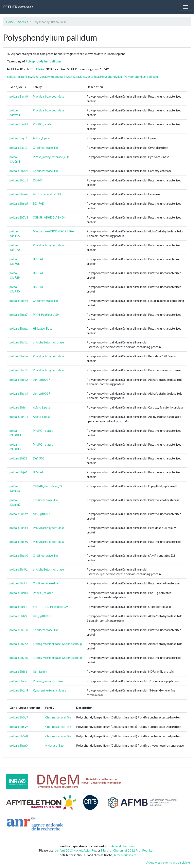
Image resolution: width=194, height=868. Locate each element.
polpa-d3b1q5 (19, 180)
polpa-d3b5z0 (19, 736)
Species (23, 22)
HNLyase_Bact (42, 328)
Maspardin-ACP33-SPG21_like (53, 231)
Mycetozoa (71, 77)
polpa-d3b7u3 (19, 217)
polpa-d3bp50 (19, 542)
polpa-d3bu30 (19, 630)
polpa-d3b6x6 (19, 194)
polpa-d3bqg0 (19, 555)
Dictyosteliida (89, 77)
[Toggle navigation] (185, 7)
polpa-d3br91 (19, 569)
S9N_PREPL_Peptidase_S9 (50, 607)
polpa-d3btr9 (18, 616)
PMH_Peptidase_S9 (46, 315)
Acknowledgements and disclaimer (169, 862)
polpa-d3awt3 (19, 124)
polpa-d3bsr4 (18, 607)
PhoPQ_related (43, 124)
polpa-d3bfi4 (18, 407)
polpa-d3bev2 (19, 380)
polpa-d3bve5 (19, 658)
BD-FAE (38, 203)
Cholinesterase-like (46, 148)
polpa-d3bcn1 (19, 328)
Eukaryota (39, 77)
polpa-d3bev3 (19, 393)
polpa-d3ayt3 (18, 148)
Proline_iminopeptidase (48, 681)
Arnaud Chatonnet (123, 846)
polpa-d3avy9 (19, 96)
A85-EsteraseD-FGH (47, 194)
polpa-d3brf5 (18, 583)
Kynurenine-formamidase (49, 690)
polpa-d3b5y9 (19, 727)
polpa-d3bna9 (19, 514)
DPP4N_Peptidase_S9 (47, 486)
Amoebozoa (55, 77)
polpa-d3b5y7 (19, 717)
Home (10, 22)
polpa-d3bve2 (19, 644)
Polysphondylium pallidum (44, 61)
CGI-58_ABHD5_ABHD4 (49, 217)
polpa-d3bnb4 (19, 528)
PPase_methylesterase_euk (51, 157)
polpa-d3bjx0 (18, 472)
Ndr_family (40, 671)
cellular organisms (19, 77)
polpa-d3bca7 (19, 315)
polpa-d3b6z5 (19, 203)
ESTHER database (18, 7)
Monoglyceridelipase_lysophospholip (57, 644)
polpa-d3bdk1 (19, 342)
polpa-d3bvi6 (18, 681)
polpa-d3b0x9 (19, 171)
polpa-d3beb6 (19, 356)
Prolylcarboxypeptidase (49, 96)
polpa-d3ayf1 (18, 138)
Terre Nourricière (125, 855)
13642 (40, 69)
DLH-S (37, 180)
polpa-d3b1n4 (19, 690)
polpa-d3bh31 (19, 417)
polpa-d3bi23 (18, 458)
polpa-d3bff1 (18, 671)
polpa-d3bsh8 (19, 593)
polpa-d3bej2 (18, 370)
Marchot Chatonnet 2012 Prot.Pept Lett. (128, 850)
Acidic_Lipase (42, 138)
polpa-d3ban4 (19, 301)
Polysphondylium (111, 77)
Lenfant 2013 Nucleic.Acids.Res (76, 850)
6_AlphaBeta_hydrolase (48, 342)
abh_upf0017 (42, 380)
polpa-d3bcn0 (19, 745)
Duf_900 (39, 458)
